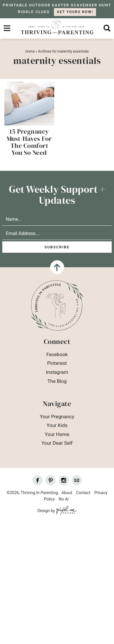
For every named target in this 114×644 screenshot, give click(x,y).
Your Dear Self (57, 443)
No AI (64, 499)
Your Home (57, 434)
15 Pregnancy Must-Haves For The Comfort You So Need (29, 142)
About (67, 493)
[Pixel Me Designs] (66, 511)
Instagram (57, 372)
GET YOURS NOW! (75, 12)
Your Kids (57, 425)
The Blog (57, 381)
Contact (83, 493)
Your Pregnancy (57, 417)
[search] (107, 28)
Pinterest (57, 363)
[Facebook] (38, 480)
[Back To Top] (57, 267)
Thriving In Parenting (57, 27)
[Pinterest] (51, 480)
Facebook (57, 354)
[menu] (7, 28)
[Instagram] (64, 480)
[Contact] (77, 480)
